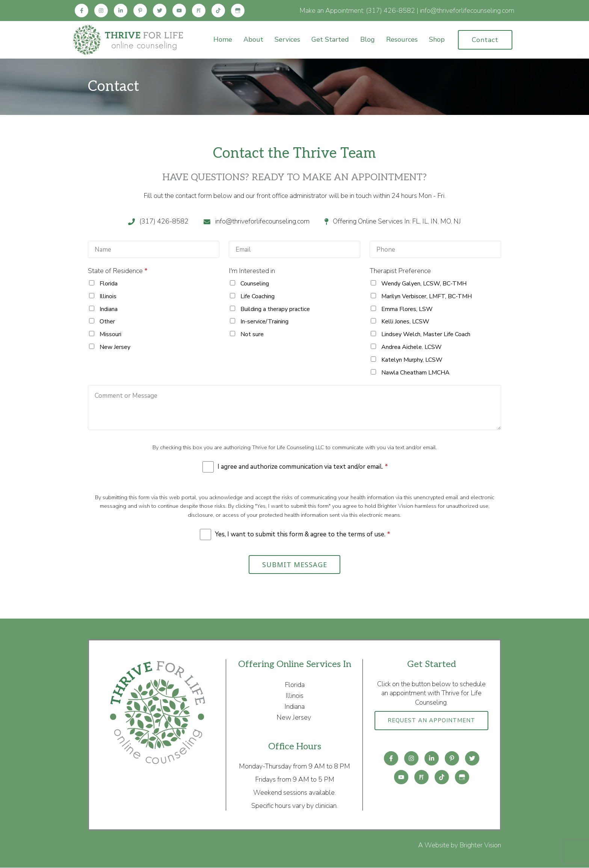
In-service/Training (264, 322)
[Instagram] (101, 11)
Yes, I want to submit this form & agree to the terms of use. (303, 534)
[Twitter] (160, 11)
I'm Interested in (252, 271)
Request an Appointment (431, 725)
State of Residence (118, 271)
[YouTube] (179, 11)
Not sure (252, 334)
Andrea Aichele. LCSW (412, 347)
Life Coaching (257, 296)
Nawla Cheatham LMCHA (415, 373)
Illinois (108, 296)
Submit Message (295, 565)
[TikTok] (218, 11)
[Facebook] (82, 11)
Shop (437, 40)
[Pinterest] (140, 11)
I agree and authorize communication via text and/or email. (303, 467)
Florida (109, 284)
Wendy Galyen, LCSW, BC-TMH (424, 284)
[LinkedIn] (121, 11)
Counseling (255, 284)
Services (287, 40)
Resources (402, 40)
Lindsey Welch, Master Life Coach (426, 334)
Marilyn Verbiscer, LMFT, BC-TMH (427, 296)
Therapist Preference (400, 271)
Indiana (109, 309)
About (253, 40)
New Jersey (115, 347)
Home (223, 40)
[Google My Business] (238, 11)
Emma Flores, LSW (407, 309)
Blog (368, 40)
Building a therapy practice (275, 309)
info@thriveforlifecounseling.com (467, 11)
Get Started (330, 40)
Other (107, 322)
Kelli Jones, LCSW (405, 322)
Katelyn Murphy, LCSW (412, 360)
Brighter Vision (480, 845)
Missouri (110, 334)
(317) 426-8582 (390, 11)
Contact (485, 40)
